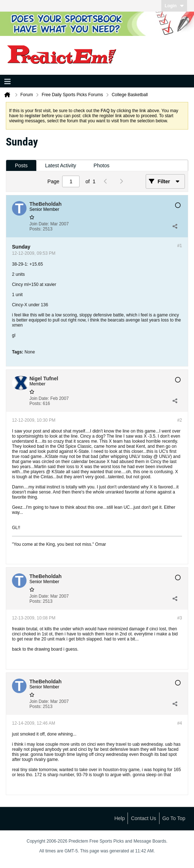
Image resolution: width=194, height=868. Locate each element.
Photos (102, 165)
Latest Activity (61, 165)
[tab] (21, 166)
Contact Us (143, 818)
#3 (180, 618)
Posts (21, 165)
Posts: (35, 229)
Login (174, 6)
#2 (180, 420)
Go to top (174, 818)
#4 (180, 723)
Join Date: (39, 224)
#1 (180, 246)
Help (120, 818)
